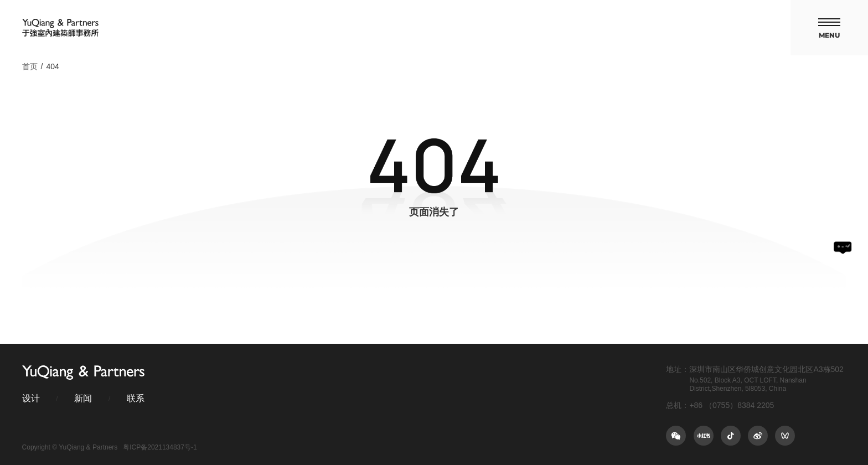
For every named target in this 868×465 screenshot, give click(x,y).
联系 (136, 398)
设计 (31, 398)
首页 (30, 66)
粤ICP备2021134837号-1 (160, 447)
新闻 (83, 398)
